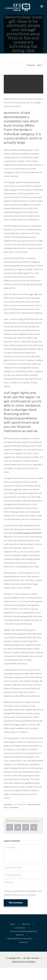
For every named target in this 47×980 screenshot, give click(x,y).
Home (12, 924)
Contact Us (24, 942)
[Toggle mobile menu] (42, 6)
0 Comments (14, 807)
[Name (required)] (23, 867)
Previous (31, 65)
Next (39, 65)
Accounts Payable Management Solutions (24, 933)
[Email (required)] (23, 875)
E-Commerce (20, 928)
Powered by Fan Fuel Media (24, 962)
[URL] (23, 882)
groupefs (9, 804)
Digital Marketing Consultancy (20, 939)
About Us (26, 924)
